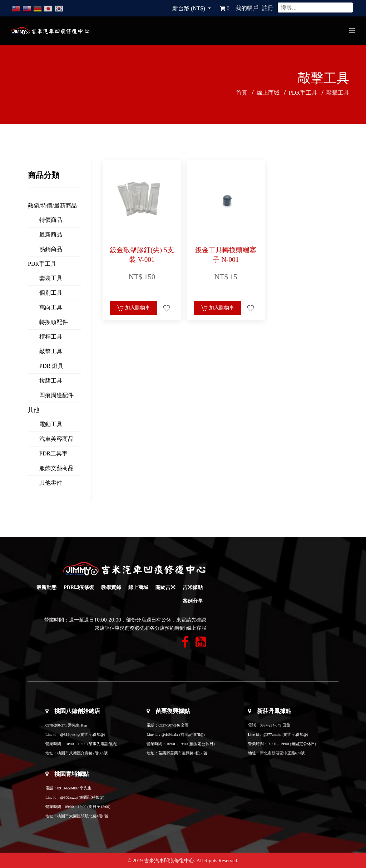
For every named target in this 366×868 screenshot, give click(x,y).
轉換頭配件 (54, 322)
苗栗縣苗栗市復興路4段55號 (183, 753)
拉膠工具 (51, 381)
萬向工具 (51, 307)
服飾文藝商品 (56, 468)
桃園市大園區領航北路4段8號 (83, 816)
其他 (34, 410)
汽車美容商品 (56, 439)
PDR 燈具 (51, 366)
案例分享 (193, 601)
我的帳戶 (247, 8)
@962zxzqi (69, 797)
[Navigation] (352, 31)
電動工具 (51, 424)
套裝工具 (51, 278)
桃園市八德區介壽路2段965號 (83, 753)
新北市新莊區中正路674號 (282, 753)
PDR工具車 (53, 453)
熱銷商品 (51, 249)
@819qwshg (70, 735)
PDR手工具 (42, 264)
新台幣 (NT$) (189, 8)
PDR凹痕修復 (79, 587)
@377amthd (272, 735)
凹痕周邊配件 (56, 395)
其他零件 (51, 483)
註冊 (268, 8)
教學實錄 (111, 587)
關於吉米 (165, 587)
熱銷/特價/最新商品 (52, 206)
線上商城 (138, 587)
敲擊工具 (51, 351)
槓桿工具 (51, 337)
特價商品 (51, 220)
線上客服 (196, 628)
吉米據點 (193, 587)
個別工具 (51, 293)
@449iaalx (170, 735)
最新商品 (51, 235)
